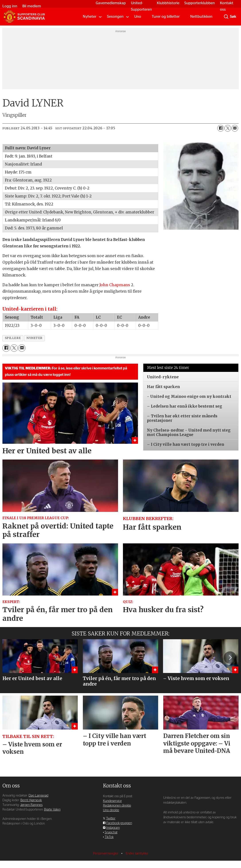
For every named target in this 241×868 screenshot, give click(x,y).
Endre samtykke (137, 853)
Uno (138, 17)
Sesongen (115, 17)
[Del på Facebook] (221, 128)
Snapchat (111, 832)
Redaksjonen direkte (117, 806)
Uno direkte (111, 810)
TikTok (109, 837)
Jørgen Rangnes (31, 805)
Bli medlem (34, 6)
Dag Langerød (38, 796)
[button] (230, 657)
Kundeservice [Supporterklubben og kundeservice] (112, 801)
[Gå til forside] (24, 17)
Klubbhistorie (166, 3)
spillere (13, 338)
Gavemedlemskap (108, 3)
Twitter (111, 818)
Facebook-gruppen (119, 823)
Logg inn (12, 6)
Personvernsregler (106, 853)
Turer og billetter (166, 17)
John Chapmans (115, 285)
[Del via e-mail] (235, 128)
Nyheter (90, 17)
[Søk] (226, 17)
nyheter (34, 338)
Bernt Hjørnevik (31, 800)
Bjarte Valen (52, 810)
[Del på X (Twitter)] (228, 128)
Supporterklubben (197, 3)
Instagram (113, 828)
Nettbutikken (201, 17)
